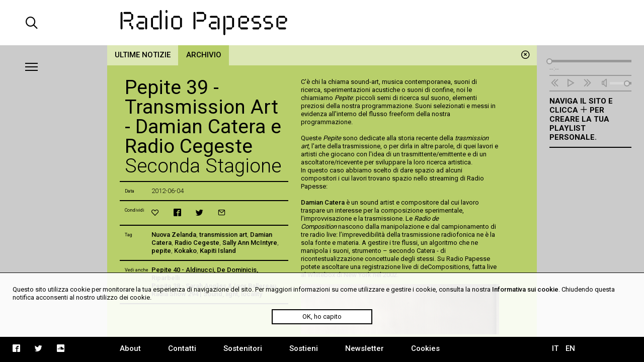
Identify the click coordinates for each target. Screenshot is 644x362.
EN (570, 348)
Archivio (204, 55)
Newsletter (365, 348)
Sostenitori (243, 348)
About (130, 348)
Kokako (185, 251)
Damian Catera (323, 202)
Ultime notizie (143, 55)
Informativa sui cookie (525, 289)
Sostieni (304, 348)
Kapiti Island (218, 251)
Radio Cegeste (197, 243)
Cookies (425, 348)
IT (555, 348)
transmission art (223, 235)
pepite (161, 251)
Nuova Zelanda (174, 235)
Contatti (182, 348)
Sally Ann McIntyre (250, 243)
